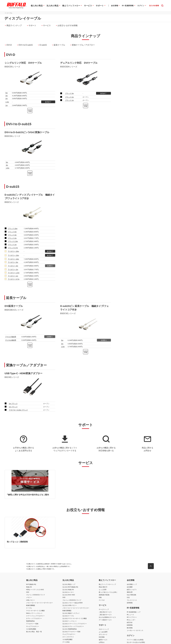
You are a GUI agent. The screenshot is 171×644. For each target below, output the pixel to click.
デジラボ (102, 600)
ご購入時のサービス (105, 612)
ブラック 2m (69, 97)
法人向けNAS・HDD (69, 595)
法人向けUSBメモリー (70, 605)
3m (7, 96)
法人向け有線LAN (68, 590)
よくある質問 (103, 632)
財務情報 (130, 625)
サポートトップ (104, 629)
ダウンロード (103, 634)
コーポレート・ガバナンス (135, 630)
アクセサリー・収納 (32, 624)
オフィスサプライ (68, 637)
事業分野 (130, 592)
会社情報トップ (132, 584)
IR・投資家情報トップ (134, 612)
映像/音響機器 (31, 605)
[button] (151, 566)
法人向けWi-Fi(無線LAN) (70, 587)
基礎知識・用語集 (104, 595)
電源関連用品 (30, 621)
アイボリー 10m (13, 259)
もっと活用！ (103, 590)
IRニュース (130, 615)
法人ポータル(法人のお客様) (136, 642)
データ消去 (66, 642)
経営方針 (130, 623)
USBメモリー (30, 600)
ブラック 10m (13, 228)
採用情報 (130, 603)
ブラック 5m (12, 232)
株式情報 (130, 628)
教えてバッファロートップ (107, 584)
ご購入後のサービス (105, 615)
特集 (100, 597)
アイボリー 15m (13, 255)
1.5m (7, 102)
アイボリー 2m (13, 269)
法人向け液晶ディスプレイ (71, 613)
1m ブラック (13, 407)
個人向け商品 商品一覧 (34, 632)
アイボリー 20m (13, 251)
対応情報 (102, 637)
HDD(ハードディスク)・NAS (35, 590)
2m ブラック (13, 403)
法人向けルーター (68, 592)
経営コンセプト (132, 590)
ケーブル (29, 608)
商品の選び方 (103, 587)
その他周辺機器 (31, 629)
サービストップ (104, 609)
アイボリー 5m (13, 262)
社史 (128, 597)
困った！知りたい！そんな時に (108, 592)
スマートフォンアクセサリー (35, 616)
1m (7, 105)
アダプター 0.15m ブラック (18, 410)
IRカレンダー (131, 620)
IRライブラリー (132, 617)
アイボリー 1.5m (14, 273)
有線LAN (29, 587)
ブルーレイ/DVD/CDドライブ (35, 595)
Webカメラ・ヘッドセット (34, 613)
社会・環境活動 (131, 595)
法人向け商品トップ (69, 584)
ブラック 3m (69, 93)
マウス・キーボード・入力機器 (35, 611)
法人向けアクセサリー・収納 (71, 632)
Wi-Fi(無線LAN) (31, 584)
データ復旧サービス (105, 620)
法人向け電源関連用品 (70, 629)
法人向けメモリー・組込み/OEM (72, 603)
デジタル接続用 (11, 340)
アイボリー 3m (13, 266)
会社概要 (130, 587)
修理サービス (103, 640)
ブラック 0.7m (13, 248)
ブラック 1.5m (13, 241)
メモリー (29, 597)
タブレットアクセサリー (34, 618)
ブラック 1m (69, 100)
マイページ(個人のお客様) (135, 640)
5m (7, 93)
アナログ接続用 (11, 337)
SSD (28, 592)
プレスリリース (132, 600)
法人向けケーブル (68, 616)
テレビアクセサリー (33, 626)
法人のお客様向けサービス (107, 617)
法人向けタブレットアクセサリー (73, 626)
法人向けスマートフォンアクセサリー (75, 624)
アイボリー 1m (13, 276)
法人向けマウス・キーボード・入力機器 (75, 618)
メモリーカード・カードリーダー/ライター (39, 603)
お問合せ (102, 642)
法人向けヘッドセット (70, 621)
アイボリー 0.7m (14, 279)
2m (7, 98)
